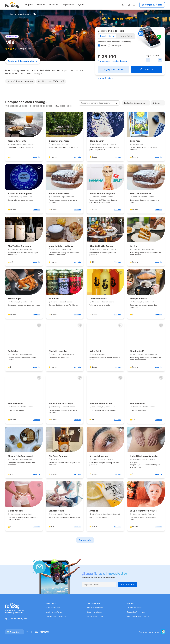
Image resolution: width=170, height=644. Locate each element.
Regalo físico (126, 36)
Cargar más (85, 540)
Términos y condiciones (149, 632)
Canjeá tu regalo (152, 5)
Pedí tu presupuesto (95, 608)
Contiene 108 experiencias (23, 61)
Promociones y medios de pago (113, 61)
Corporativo (68, 5)
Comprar (147, 69)
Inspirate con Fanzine (55, 612)
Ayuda (81, 5)
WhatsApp (114, 46)
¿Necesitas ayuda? (17, 619)
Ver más (37, 157)
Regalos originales (94, 612)
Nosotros (53, 5)
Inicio (9, 14)
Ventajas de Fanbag (95, 616)
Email (102, 46)
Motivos (41, 5)
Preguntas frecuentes (136, 612)
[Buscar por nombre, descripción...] (99, 103)
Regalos (29, 5)
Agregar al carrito (113, 69)
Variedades (23, 14)
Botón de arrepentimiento (138, 616)
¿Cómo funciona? (106, 78)
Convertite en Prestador (56, 616)
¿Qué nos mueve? (54, 608)
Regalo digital (107, 36)
